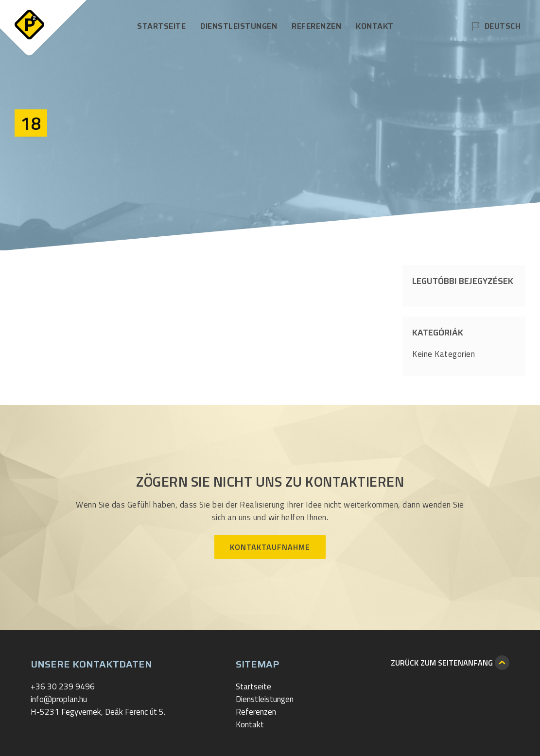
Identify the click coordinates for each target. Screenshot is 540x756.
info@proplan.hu (59, 699)
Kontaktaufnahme (270, 547)
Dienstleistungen (239, 26)
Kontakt (375, 26)
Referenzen (316, 26)
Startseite (161, 26)
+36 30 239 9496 (63, 686)
